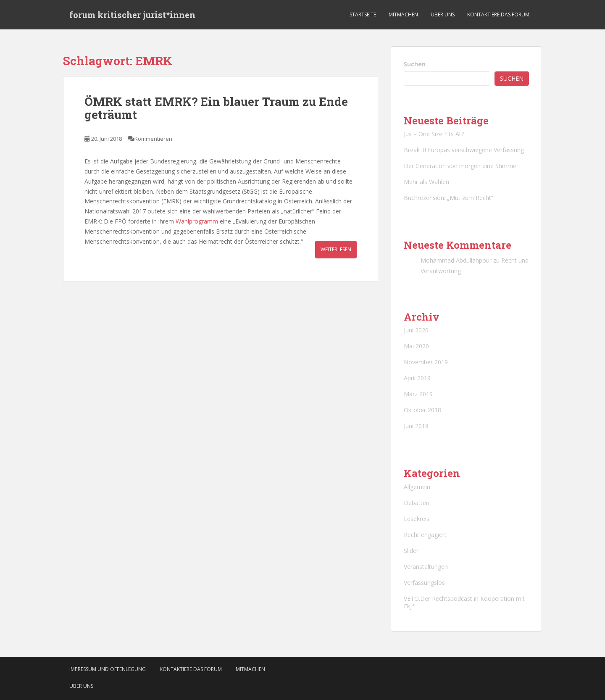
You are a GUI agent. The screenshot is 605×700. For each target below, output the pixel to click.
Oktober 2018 (422, 410)
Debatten (417, 503)
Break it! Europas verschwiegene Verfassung (464, 150)
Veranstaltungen (426, 567)
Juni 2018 (416, 426)
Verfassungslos (424, 583)
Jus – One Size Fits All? (434, 134)
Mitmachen (403, 14)
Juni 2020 (416, 330)
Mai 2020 (416, 346)
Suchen (415, 64)
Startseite (363, 14)
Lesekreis (417, 519)
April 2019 (417, 378)
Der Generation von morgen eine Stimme (460, 166)
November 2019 (426, 362)
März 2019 (418, 394)
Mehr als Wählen (426, 182)
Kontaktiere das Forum (498, 14)
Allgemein (417, 487)
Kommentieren (153, 139)
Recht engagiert (425, 535)
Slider (411, 551)
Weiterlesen (336, 249)
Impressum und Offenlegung (108, 669)
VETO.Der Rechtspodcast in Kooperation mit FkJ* (464, 602)
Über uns (443, 14)
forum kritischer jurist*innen (132, 15)
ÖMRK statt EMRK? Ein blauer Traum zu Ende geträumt (216, 108)
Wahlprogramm (197, 221)
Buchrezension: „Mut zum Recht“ (448, 198)
